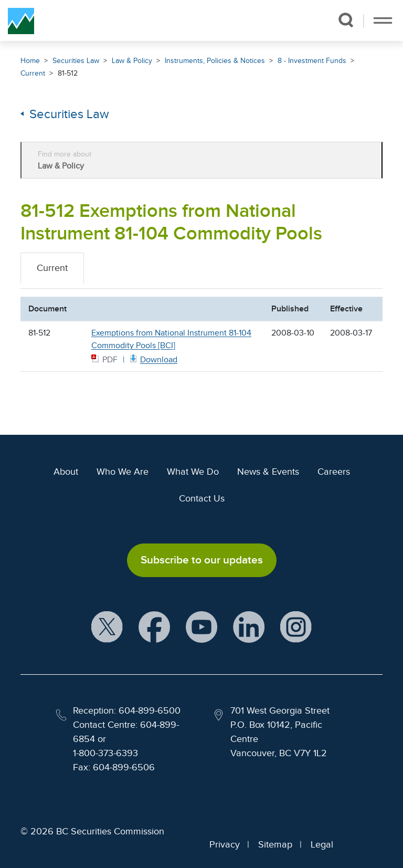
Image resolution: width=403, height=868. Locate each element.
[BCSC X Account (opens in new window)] (107, 627)
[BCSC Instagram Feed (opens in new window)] (296, 627)
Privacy (225, 844)
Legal (322, 844)
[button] (346, 20)
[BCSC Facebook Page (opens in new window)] (154, 627)
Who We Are (123, 472)
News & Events (268, 472)
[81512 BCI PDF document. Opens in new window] (153, 359)
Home (30, 61)
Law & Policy (132, 61)
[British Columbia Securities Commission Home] (21, 20)
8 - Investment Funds (312, 61)
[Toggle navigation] (383, 20)
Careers (334, 472)
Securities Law (76, 61)
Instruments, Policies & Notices (215, 61)
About (66, 472)
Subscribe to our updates (202, 560)
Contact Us (202, 498)
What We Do (193, 472)
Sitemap (275, 844)
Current (33, 73)
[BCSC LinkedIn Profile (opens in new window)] (249, 627)
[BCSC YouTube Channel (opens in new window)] (201, 627)
